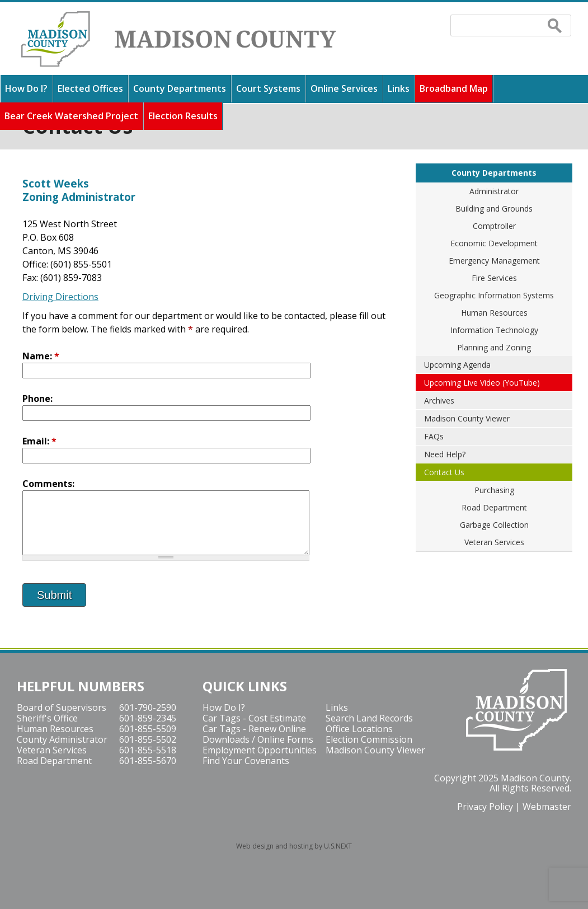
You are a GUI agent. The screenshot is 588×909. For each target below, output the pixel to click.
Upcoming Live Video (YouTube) (482, 383)
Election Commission (369, 739)
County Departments (180, 88)
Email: (39, 441)
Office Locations (359, 729)
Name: (41, 356)
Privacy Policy (485, 807)
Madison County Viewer (467, 418)
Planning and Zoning (494, 347)
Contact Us (444, 472)
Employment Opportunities (260, 750)
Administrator (494, 191)
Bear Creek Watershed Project (71, 116)
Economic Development (494, 243)
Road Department (494, 507)
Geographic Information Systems (494, 295)
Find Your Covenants (246, 761)
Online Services (344, 88)
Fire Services (494, 278)
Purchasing (494, 490)
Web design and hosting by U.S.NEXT (294, 846)
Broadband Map (454, 88)
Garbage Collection (494, 525)
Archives (439, 400)
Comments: (48, 484)
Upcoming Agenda (457, 365)
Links (399, 88)
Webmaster (547, 807)
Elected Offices (90, 88)
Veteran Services (494, 542)
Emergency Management (494, 261)
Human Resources (494, 313)
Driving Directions (60, 297)
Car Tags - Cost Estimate (254, 718)
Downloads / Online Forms (258, 739)
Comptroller (494, 226)
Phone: (37, 399)
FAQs (434, 436)
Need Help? (445, 454)
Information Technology (494, 330)
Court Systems (268, 88)
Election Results (183, 116)
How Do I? (26, 88)
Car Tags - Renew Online (254, 729)
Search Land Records (369, 718)
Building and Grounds (494, 208)
